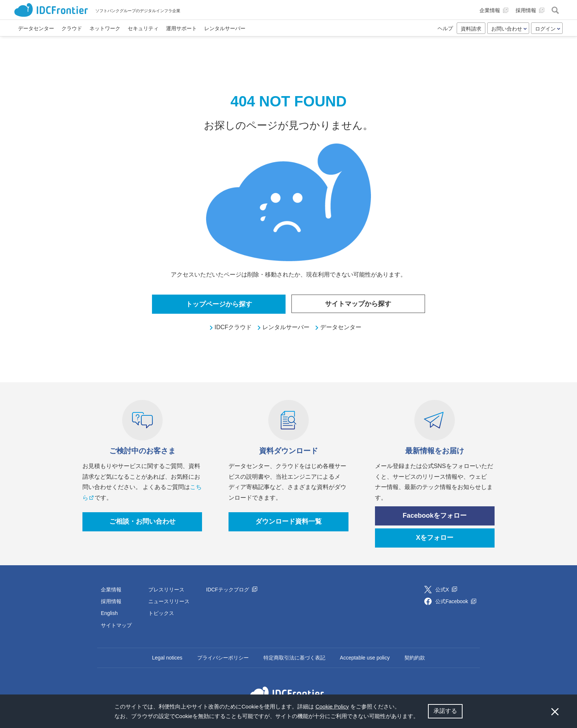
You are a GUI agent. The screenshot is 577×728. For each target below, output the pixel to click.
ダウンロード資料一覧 (288, 521)
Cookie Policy (332, 706)
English (109, 613)
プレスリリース (166, 590)
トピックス (161, 613)
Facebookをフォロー (435, 516)
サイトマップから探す (358, 304)
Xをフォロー (435, 538)
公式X (446, 590)
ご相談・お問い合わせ (142, 521)
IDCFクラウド (233, 327)
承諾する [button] (445, 711)
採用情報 (111, 601)
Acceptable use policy (365, 658)
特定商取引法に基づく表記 (294, 658)
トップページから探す (219, 304)
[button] (421, 717)
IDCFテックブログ (232, 590)
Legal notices (167, 658)
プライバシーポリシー (223, 658)
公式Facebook (456, 601)
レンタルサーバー (286, 327)
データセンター (341, 327)
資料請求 (471, 29)
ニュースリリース (169, 601)
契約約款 (415, 658)
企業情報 (111, 590)
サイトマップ (116, 625)
